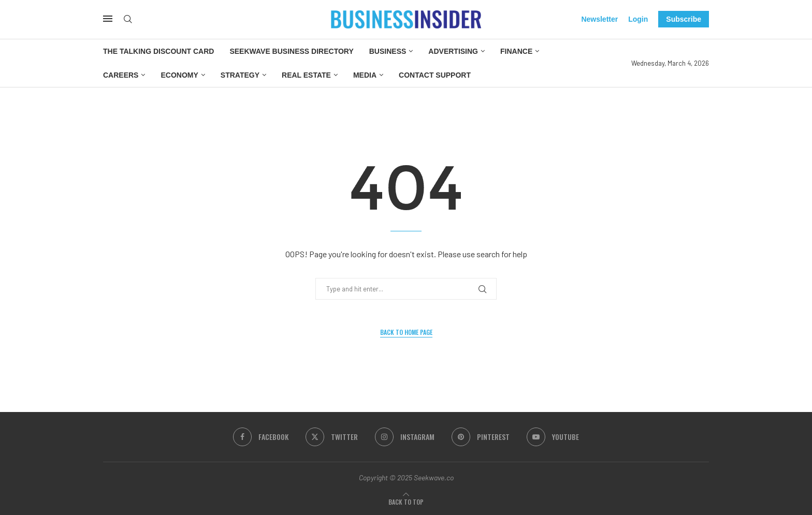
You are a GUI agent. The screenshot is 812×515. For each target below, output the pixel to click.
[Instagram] (405, 437)
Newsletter (599, 19)
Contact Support (435, 75)
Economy (179, 75)
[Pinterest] (481, 437)
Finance (516, 51)
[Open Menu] (108, 19)
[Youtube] (553, 437)
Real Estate (306, 75)
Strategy (240, 75)
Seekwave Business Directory (291, 51)
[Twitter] (332, 437)
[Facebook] (261, 437)
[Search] (128, 19)
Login (638, 19)
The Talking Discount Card (158, 51)
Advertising (453, 51)
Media (365, 75)
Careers (121, 75)
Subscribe (684, 19)
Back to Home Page (406, 332)
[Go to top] (406, 502)
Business (388, 51)
